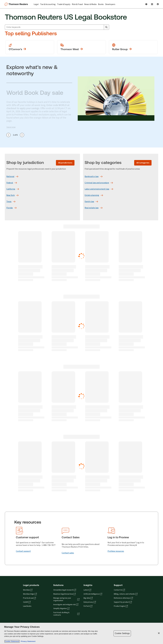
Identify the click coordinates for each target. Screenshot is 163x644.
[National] (10, 176)
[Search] (106, 27)
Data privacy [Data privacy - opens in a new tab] (90, 602)
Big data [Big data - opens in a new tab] (88, 598)
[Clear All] (101, 27)
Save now (11, 127)
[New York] (10, 195)
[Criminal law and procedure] (97, 183)
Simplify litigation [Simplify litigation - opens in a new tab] (61, 608)
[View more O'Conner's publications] (30, 47)
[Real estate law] (92, 208)
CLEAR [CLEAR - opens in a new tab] (27, 602)
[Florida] (10, 208)
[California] (11, 189)
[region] (81, 633)
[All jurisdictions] (65, 163)
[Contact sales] (68, 553)
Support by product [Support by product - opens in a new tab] (123, 602)
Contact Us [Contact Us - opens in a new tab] (119, 590)
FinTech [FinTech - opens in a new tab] (88, 606)
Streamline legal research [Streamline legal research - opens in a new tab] (65, 590)
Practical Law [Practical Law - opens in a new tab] (29, 598)
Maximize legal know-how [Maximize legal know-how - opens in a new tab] (64, 594)
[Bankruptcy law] (92, 176)
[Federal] (10, 183)
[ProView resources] (116, 551)
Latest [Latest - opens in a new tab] (87, 590)
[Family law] (89, 202)
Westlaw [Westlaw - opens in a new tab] (28, 590)
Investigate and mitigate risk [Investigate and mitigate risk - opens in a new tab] (66, 605)
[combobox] (57, 27)
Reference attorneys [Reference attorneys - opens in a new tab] (123, 598)
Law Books (27, 606)
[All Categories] (143, 163)
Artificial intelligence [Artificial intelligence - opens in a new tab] (93, 594)
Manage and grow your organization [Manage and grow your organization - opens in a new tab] (66, 599)
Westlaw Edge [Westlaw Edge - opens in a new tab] (30, 594)
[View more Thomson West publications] (82, 47)
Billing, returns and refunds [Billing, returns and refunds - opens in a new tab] (126, 594)
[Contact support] (23, 551)
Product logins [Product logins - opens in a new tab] (121, 606)
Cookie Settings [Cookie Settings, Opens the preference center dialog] (122, 633)
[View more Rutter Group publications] (133, 47)
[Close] (159, 633)
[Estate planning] (92, 195)
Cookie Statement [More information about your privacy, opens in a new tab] (12, 641)
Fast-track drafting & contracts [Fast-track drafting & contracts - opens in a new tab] (66, 614)
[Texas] (9, 202)
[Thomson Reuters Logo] (17, 4)
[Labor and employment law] (97, 189)
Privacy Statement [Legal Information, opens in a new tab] (28, 641)
